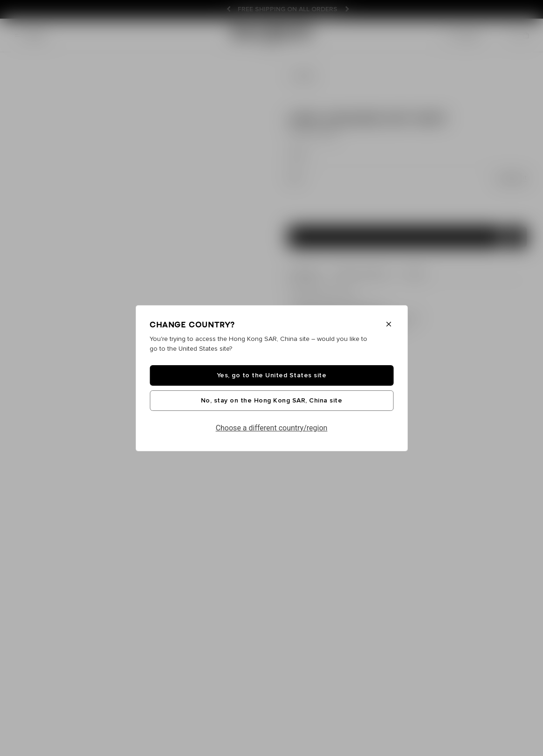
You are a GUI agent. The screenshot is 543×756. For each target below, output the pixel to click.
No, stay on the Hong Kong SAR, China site (272, 401)
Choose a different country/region (272, 428)
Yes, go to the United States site (272, 375)
